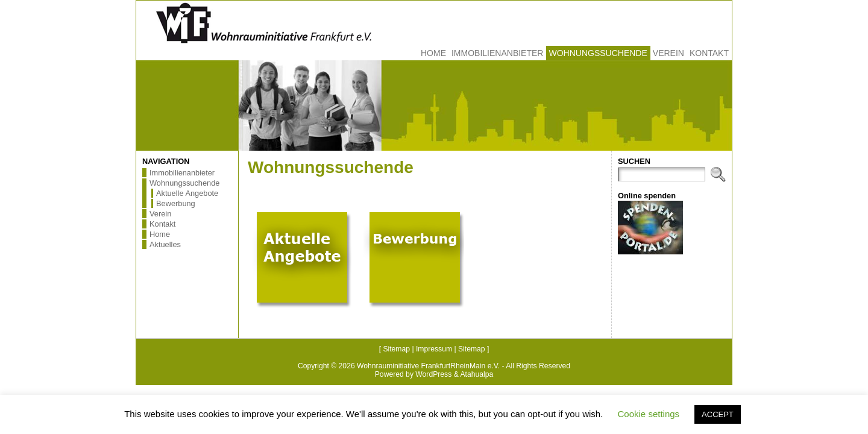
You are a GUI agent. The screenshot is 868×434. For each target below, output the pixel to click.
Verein (160, 214)
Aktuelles (165, 244)
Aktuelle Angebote (187, 193)
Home (160, 234)
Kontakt (162, 224)
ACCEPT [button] (718, 414)
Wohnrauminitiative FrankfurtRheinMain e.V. (428, 366)
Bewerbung (176, 203)
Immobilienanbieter (182, 173)
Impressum (434, 349)
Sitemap (396, 349)
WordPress (433, 374)
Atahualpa (476, 374)
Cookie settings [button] (649, 414)
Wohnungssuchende (184, 183)
